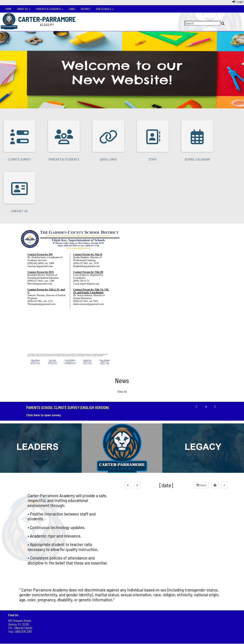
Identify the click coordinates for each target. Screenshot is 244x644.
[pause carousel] (206, 407)
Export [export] (201, 485)
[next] (137, 485)
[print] (215, 485)
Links (72, 9)
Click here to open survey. (44, 415)
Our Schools (105, 9)
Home (9, 9)
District (86, 9)
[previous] (128, 485)
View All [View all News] (122, 391)
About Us (24, 9)
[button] (197, 411)
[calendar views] (224, 485)
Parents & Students (50, 9)
